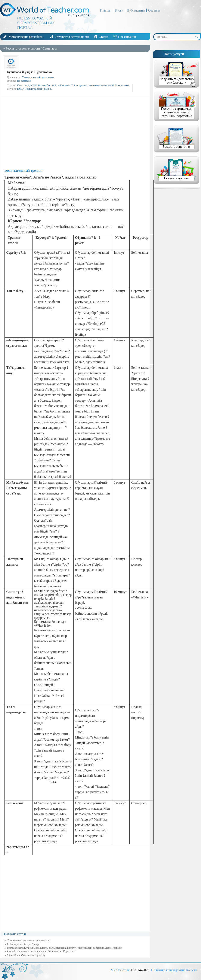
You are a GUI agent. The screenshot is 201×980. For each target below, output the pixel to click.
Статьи (103, 37)
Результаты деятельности (72, 37)
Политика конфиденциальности (174, 970)
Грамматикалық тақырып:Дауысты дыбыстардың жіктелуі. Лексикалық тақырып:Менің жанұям (65, 948)
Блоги (119, 10)
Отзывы (154, 10)
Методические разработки (26, 37)
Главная (106, 10)
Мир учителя (120, 970)
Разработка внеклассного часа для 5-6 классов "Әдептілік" (42, 951)
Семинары (50, 48)
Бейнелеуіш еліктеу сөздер (23, 944)
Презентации (127, 37)
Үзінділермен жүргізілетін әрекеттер (29, 940)
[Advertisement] (76, 132)
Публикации (136, 10)
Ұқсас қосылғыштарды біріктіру (26, 955)
